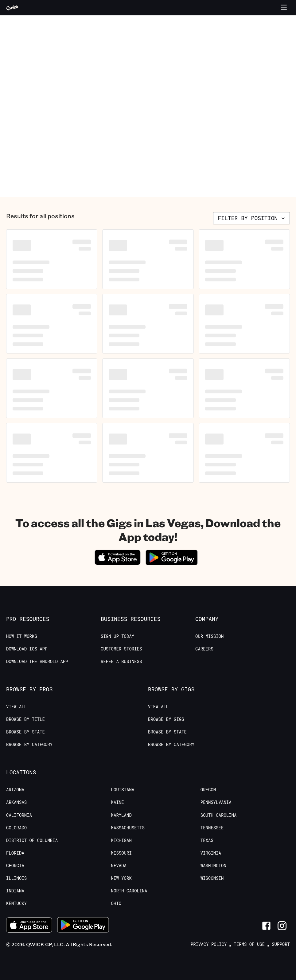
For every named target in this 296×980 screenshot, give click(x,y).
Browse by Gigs (166, 719)
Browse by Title (25, 719)
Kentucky (16, 903)
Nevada (119, 866)
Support (281, 944)
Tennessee (212, 828)
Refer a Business (121, 662)
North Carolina (129, 891)
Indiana (15, 891)
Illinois (16, 878)
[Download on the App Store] (118, 563)
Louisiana (123, 790)
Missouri (121, 853)
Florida (15, 853)
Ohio (116, 903)
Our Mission (209, 636)
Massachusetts (128, 828)
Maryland (121, 815)
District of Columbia (32, 840)
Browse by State (25, 732)
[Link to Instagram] (282, 926)
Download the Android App (37, 662)
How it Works (22, 636)
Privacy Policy (209, 944)
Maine (118, 802)
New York (121, 878)
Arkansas (16, 802)
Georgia (15, 866)
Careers (204, 649)
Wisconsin (212, 878)
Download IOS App (27, 649)
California (19, 815)
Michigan (121, 840)
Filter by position (252, 218)
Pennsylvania (216, 802)
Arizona (15, 790)
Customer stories (121, 649)
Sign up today (117, 636)
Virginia (211, 853)
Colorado (16, 828)
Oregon (208, 790)
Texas (207, 840)
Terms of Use (249, 944)
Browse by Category (29, 745)
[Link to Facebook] (266, 926)
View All (16, 707)
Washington (213, 866)
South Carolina (219, 815)
